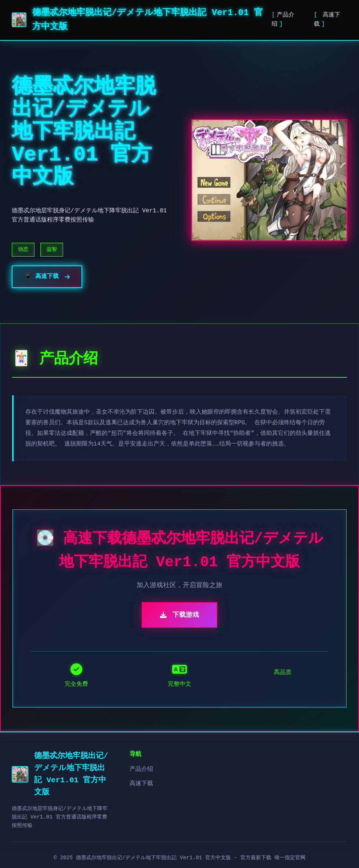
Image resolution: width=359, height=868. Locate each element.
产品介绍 (141, 769)
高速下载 (141, 784)
